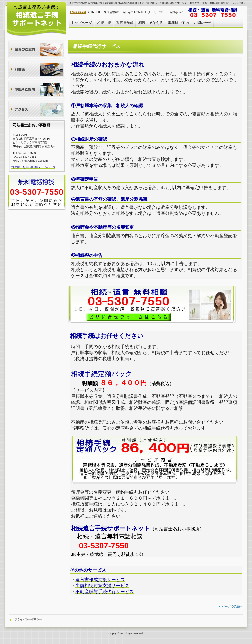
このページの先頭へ (230, 607)
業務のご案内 (37, 50)
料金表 (37, 70)
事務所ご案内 (37, 90)
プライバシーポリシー (28, 619)
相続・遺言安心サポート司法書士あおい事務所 (36, 19)
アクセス (37, 110)
